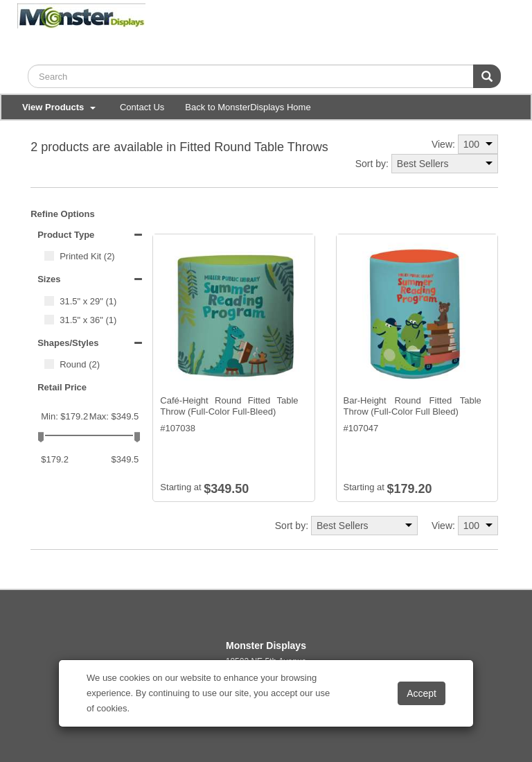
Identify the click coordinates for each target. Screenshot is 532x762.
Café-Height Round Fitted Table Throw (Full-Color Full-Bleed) (229, 406)
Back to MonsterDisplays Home (248, 107)
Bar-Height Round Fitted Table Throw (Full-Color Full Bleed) (413, 406)
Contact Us (142, 107)
